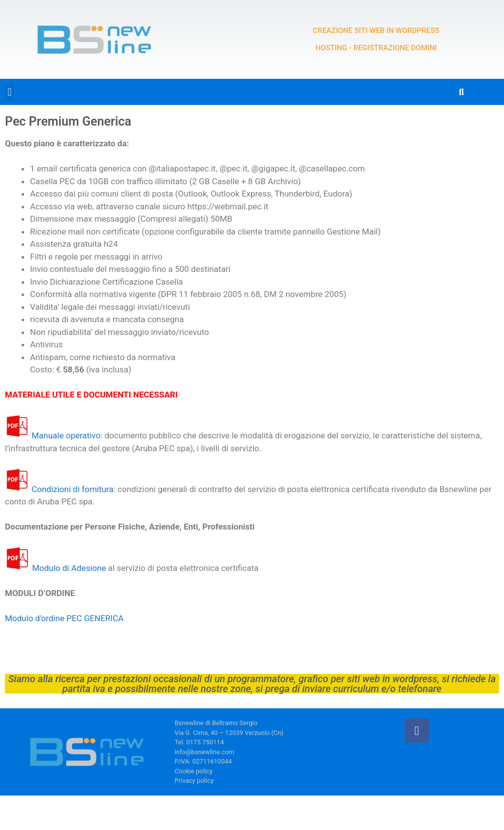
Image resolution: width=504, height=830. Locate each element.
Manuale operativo (66, 435)
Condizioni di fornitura (72, 489)
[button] (10, 92)
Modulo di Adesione (69, 568)
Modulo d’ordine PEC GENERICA (64, 618)
